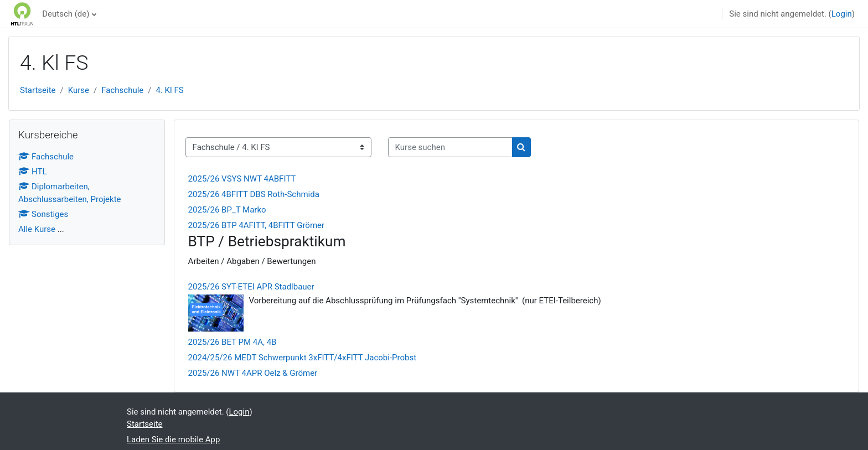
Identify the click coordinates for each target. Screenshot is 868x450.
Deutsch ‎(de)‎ (66, 14)
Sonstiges (43, 214)
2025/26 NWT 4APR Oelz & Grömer (253, 373)
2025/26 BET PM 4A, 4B (232, 342)
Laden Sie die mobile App (173, 439)
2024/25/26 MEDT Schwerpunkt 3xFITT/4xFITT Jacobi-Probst (303, 358)
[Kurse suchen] (450, 148)
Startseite (38, 90)
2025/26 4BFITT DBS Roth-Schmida (254, 194)
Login (842, 14)
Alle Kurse (37, 229)
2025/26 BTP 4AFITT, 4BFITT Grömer (257, 225)
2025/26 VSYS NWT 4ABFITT (242, 179)
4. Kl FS (170, 90)
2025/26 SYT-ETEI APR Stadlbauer (251, 287)
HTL (33, 172)
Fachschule (122, 90)
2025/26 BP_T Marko (227, 210)
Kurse (79, 90)
